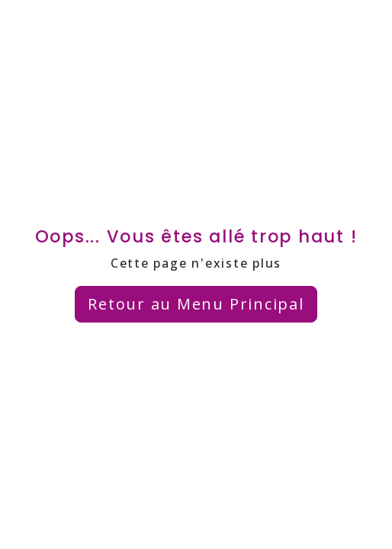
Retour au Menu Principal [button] (196, 304)
